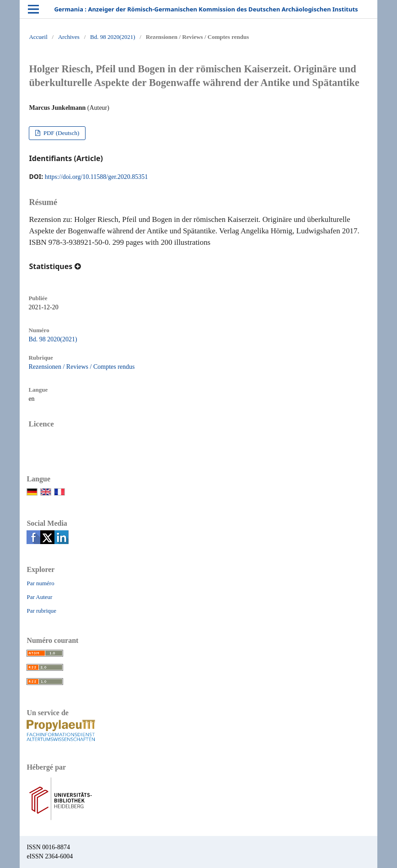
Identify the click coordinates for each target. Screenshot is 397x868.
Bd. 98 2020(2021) (113, 37)
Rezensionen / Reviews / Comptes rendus (81, 367)
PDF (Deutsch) (61, 133)
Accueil (38, 37)
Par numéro (40, 583)
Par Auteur (39, 597)
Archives (69, 37)
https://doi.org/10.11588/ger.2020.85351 (97, 177)
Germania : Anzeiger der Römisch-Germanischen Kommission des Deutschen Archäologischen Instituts (206, 9)
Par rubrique (41, 611)
